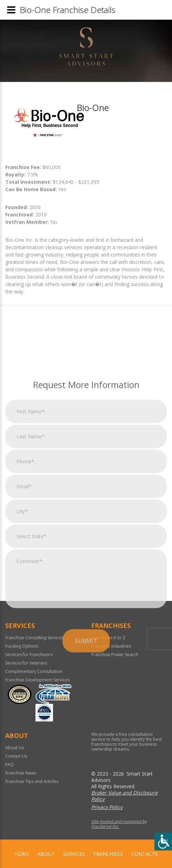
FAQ (9, 765)
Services (74, 854)
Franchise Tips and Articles (32, 781)
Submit (86, 720)
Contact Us (16, 756)
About (46, 854)
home (22, 854)
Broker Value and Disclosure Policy (124, 796)
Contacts (144, 854)
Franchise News (21, 773)
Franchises (108, 854)
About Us (15, 748)
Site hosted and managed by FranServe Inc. (119, 824)
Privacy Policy (107, 807)
